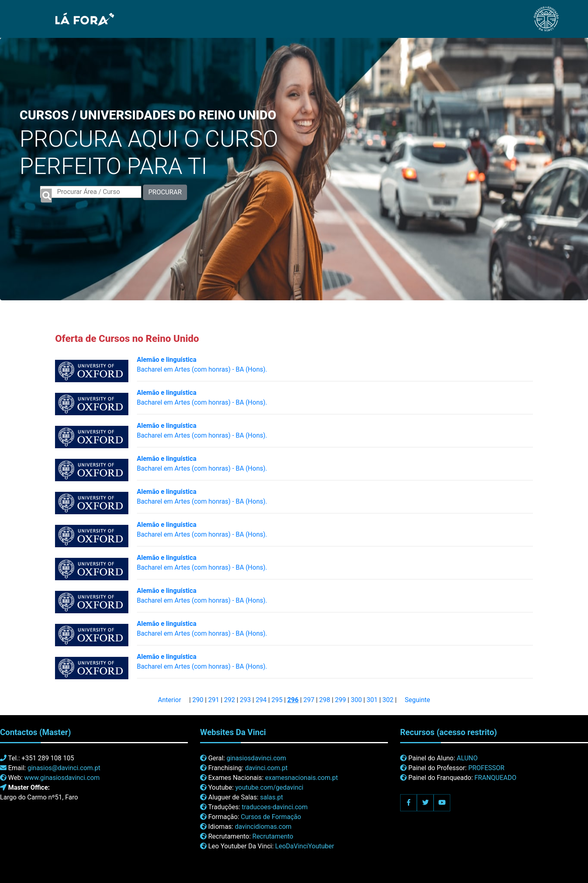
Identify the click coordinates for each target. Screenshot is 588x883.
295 (277, 700)
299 (340, 700)
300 (356, 700)
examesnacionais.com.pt (301, 778)
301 (372, 700)
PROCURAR (165, 192)
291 (214, 700)
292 (230, 700)
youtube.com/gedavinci (269, 787)
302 (388, 700)
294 (261, 700)
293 (246, 700)
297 (309, 700)
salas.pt (271, 797)
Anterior (169, 700)
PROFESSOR (486, 768)
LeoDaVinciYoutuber (305, 846)
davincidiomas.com (263, 827)
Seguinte (417, 700)
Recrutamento (273, 836)
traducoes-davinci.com (275, 807)
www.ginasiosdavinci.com (62, 778)
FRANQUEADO (495, 778)
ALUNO (467, 758)
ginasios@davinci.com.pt (64, 768)
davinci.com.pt (266, 768)
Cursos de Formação (271, 817)
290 (198, 700)
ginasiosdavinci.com (256, 758)
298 (325, 700)
